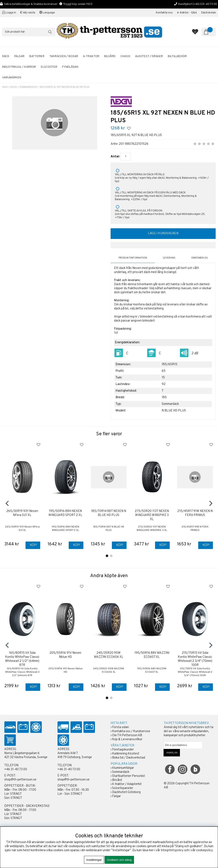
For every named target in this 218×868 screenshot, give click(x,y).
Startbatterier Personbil (128, 776)
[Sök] (29, 32)
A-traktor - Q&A (187, 13)
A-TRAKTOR (91, 56)
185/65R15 (170, 364)
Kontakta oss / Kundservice (131, 731)
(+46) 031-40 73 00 (205, 4)
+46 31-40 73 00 (16, 770)
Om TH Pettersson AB (127, 735)
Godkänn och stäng (119, 860)
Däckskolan (209, 13)
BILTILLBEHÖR (177, 56)
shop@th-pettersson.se (20, 780)
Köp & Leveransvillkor (127, 739)
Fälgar (116, 796)
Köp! (33, 545)
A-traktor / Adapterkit (127, 784)
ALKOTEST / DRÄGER (149, 56)
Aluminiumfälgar (123, 768)
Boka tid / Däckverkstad (129, 758)
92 (164, 384)
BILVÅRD (110, 56)
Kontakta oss (164, 13)
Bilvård (117, 780)
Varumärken (12, 78)
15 (163, 377)
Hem (5, 87)
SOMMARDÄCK (28, 87)
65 (164, 371)
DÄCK (6, 56)
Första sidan (120, 727)
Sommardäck (121, 772)
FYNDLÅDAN (70, 67)
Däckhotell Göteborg (126, 792)
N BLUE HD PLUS (174, 410)
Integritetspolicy (172, 850)
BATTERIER (37, 56)
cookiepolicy (204, 850)
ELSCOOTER (49, 67)
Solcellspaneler (123, 788)
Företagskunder (123, 750)
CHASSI (125, 56)
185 (164, 397)
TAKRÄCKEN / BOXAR (64, 56)
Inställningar (94, 860)
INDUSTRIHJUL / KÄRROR (19, 67)
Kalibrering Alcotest (126, 754)
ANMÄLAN (172, 753)
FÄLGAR (19, 56)
